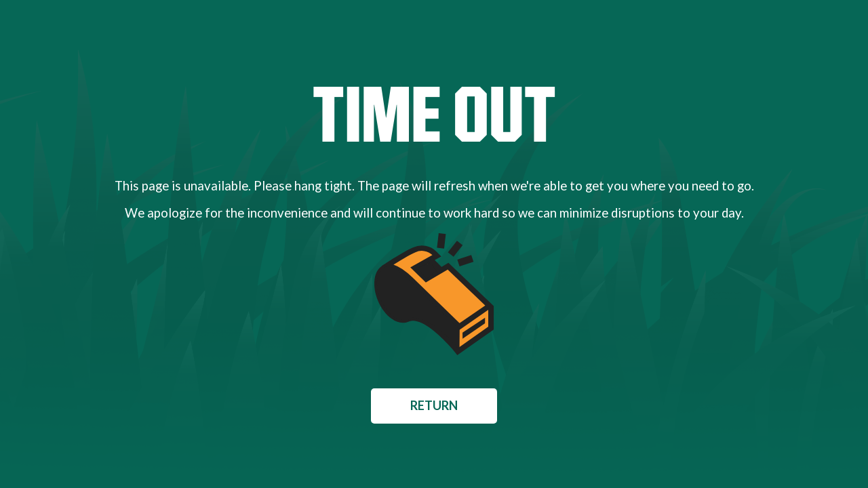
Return (434, 405)
